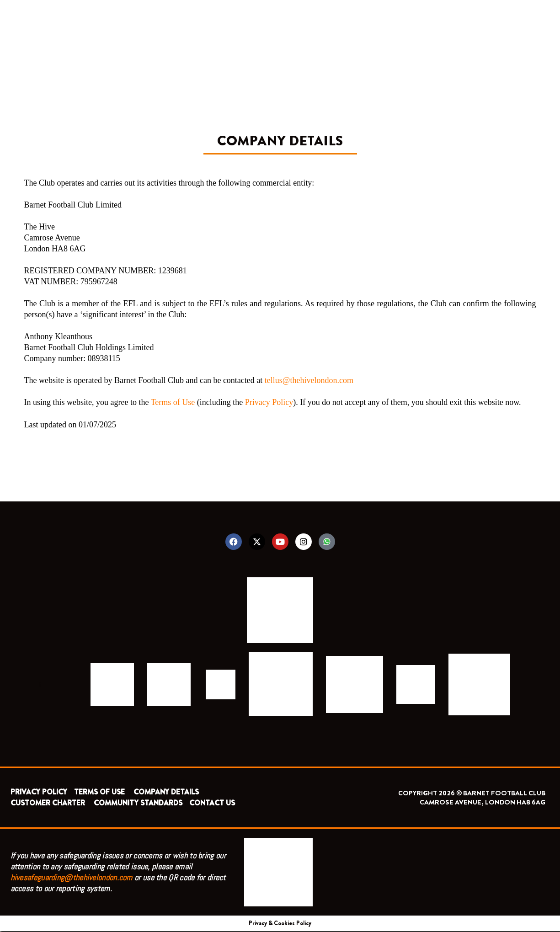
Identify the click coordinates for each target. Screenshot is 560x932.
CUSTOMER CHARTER (48, 804)
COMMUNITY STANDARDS (138, 804)
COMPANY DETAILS (166, 793)
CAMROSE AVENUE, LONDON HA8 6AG (483, 803)
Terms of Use (173, 402)
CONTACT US (212, 804)
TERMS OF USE (100, 793)
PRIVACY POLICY (39, 793)
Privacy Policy (269, 402)
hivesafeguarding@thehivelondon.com (72, 878)
